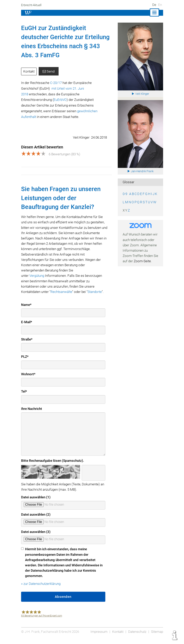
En (160, 5)
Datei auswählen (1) (36, 502)
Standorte (96, 297)
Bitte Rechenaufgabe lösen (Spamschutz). (53, 466)
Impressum (98, 637)
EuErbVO (61, 100)
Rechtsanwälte (62, 297)
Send (49, 71)
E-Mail (27, 327)
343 (94, 46)
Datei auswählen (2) (36, 519)
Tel (24, 396)
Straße (27, 344)
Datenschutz (137, 637)
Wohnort (28, 379)
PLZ (25, 362)
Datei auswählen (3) (36, 537)
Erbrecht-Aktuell (32, 5)
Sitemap (157, 637)
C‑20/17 (56, 83)
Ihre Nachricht (32, 414)
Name (26, 310)
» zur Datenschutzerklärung (41, 589)
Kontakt (29, 71)
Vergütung (37, 281)
